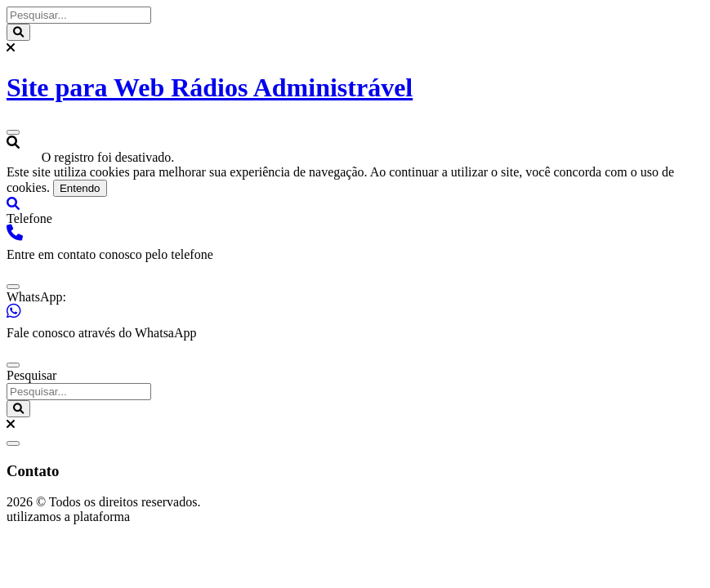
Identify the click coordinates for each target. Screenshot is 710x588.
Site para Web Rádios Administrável (210, 87)
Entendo (80, 188)
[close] (13, 287)
